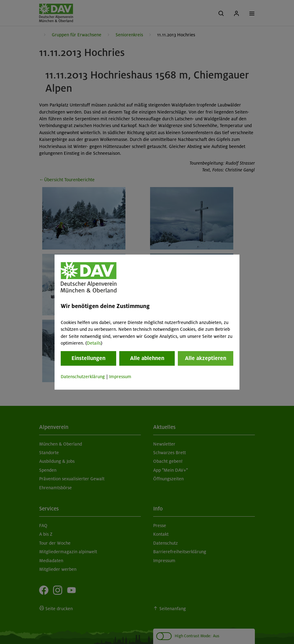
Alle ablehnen (147, 358)
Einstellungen (88, 358)
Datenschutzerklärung (83, 377)
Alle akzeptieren (206, 358)
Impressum (120, 377)
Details (94, 343)
